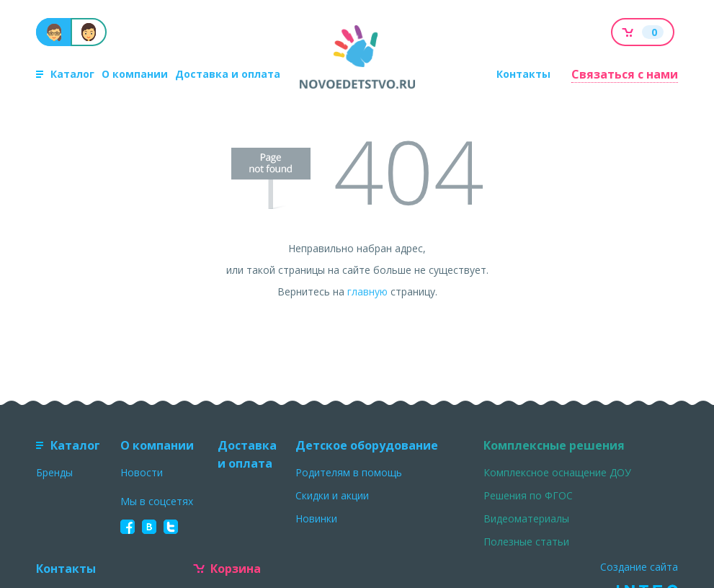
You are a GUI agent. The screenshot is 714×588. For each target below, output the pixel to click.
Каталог (65, 74)
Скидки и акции (332, 495)
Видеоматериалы (526, 518)
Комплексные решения (554, 445)
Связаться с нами (625, 74)
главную (367, 291)
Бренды (54, 472)
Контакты (523, 74)
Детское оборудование (367, 445)
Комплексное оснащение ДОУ (557, 472)
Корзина (227, 569)
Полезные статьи (526, 542)
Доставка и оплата (228, 74)
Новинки (316, 518)
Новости (142, 472)
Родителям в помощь (349, 472)
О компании (135, 74)
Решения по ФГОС (528, 495)
